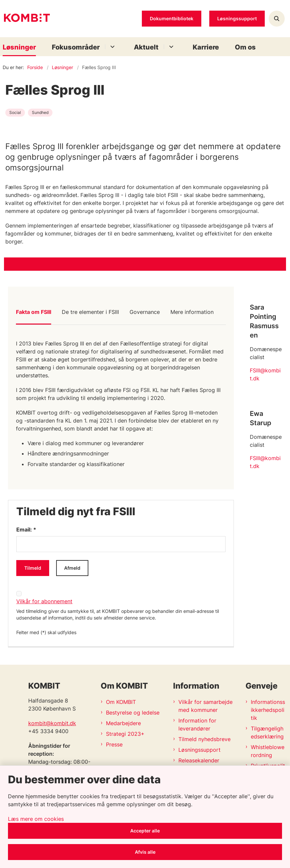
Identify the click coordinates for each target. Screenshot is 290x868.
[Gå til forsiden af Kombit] (25, 19)
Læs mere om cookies (36, 819)
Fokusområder (76, 47)
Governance (145, 312)
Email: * (26, 530)
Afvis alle (145, 852)
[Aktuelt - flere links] (170, 47)
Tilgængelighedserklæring (267, 732)
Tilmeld (33, 568)
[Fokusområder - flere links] (111, 47)
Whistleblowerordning (268, 751)
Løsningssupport (199, 750)
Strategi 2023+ (125, 734)
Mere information (192, 312)
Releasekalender (199, 760)
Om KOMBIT (121, 702)
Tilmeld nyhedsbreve (204, 739)
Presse (114, 744)
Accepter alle (145, 831)
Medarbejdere (123, 723)
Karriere (206, 47)
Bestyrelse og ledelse (133, 713)
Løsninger (19, 47)
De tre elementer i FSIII (90, 312)
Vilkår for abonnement (44, 601)
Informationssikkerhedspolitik (268, 710)
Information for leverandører (197, 724)
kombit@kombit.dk (52, 723)
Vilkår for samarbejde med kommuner (205, 706)
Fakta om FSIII (34, 312)
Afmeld (72, 568)
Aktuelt (146, 47)
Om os (245, 47)
